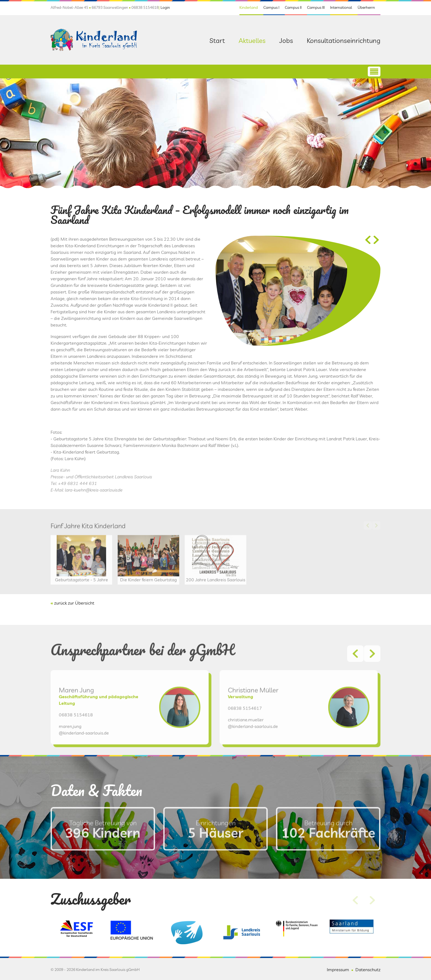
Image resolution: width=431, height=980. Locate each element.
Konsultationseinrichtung (344, 40)
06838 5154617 (245, 731)
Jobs (286, 40)
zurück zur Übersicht (74, 603)
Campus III (316, 7)
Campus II (293, 7)
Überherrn (366, 7)
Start (217, 40)
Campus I (271, 7)
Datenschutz (368, 970)
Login (165, 7)
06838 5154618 (76, 737)
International (341, 7)
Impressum (338, 970)
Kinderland (249, 7)
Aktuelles (252, 40)
